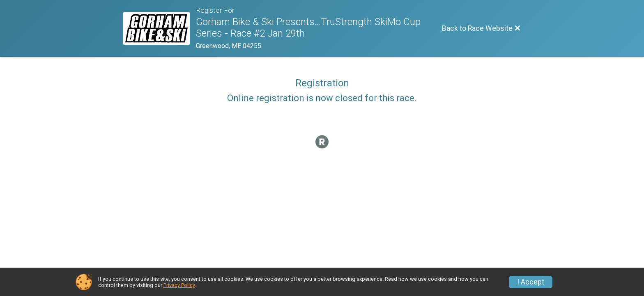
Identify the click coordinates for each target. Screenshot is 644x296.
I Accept (531, 282)
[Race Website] (160, 28)
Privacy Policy (179, 285)
